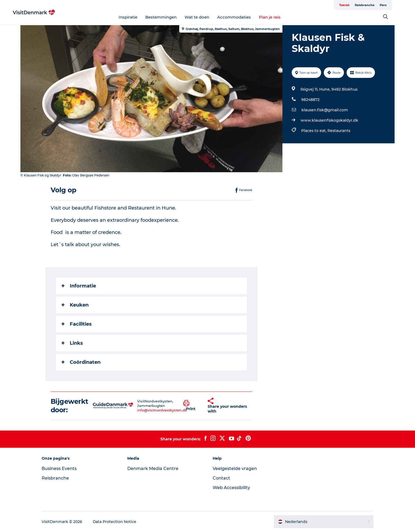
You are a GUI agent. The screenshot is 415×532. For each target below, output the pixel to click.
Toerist (352, 5)
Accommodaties (242, 17)
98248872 (310, 100)
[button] (192, 406)
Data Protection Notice (116, 522)
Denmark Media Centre (154, 469)
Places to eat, (314, 131)
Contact (222, 478)
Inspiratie (136, 17)
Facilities (77, 324)
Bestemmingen (169, 17)
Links (72, 343)
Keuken (75, 305)
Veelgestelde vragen (235, 469)
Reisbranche (373, 5)
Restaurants (339, 131)
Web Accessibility (232, 488)
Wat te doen (205, 17)
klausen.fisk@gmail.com (325, 110)
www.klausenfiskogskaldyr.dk (329, 120)
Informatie (79, 286)
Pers (391, 5)
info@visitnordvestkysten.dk (162, 410)
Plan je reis (278, 17)
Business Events (61, 469)
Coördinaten (81, 362)
